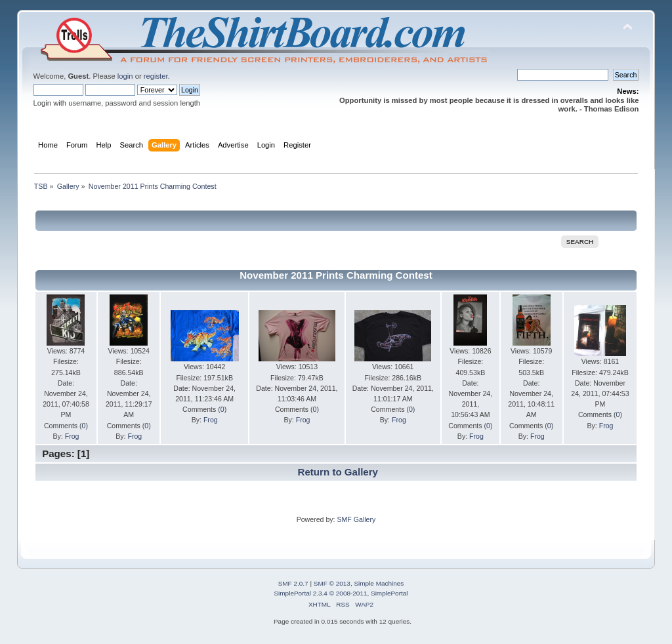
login (125, 76)
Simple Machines (379, 583)
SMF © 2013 (332, 583)
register (156, 76)
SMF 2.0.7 (293, 583)
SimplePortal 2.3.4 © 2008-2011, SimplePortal (341, 593)
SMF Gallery (356, 519)
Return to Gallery (338, 472)
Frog (72, 436)
